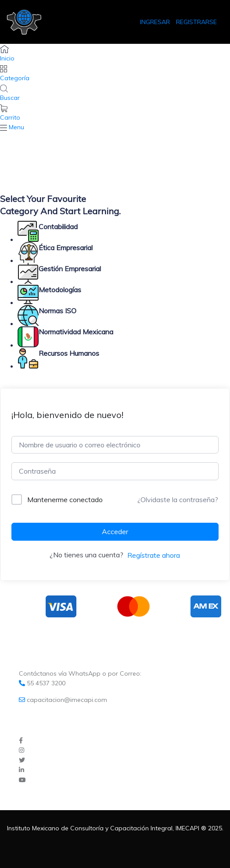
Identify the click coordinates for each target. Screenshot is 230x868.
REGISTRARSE (196, 22)
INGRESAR (156, 22)
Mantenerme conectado (65, 500)
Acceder (115, 531)
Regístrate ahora (154, 555)
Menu (16, 127)
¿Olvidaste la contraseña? (178, 500)
